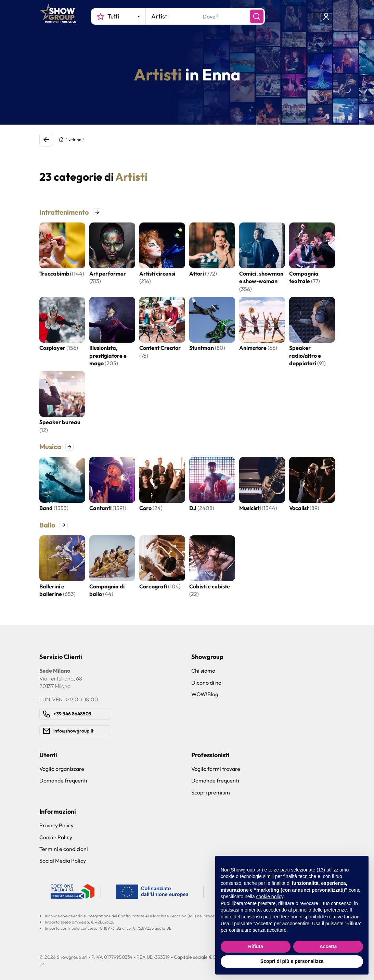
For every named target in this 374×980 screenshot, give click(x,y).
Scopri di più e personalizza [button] (292, 961)
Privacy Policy (56, 825)
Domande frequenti (63, 780)
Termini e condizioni (64, 849)
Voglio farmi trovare (216, 769)
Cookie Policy (56, 837)
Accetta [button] (328, 946)
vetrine (75, 139)
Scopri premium (211, 792)
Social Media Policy (63, 861)
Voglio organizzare (62, 769)
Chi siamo (203, 671)
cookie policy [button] (270, 896)
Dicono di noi (207, 683)
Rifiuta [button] (256, 946)
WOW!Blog (205, 694)
